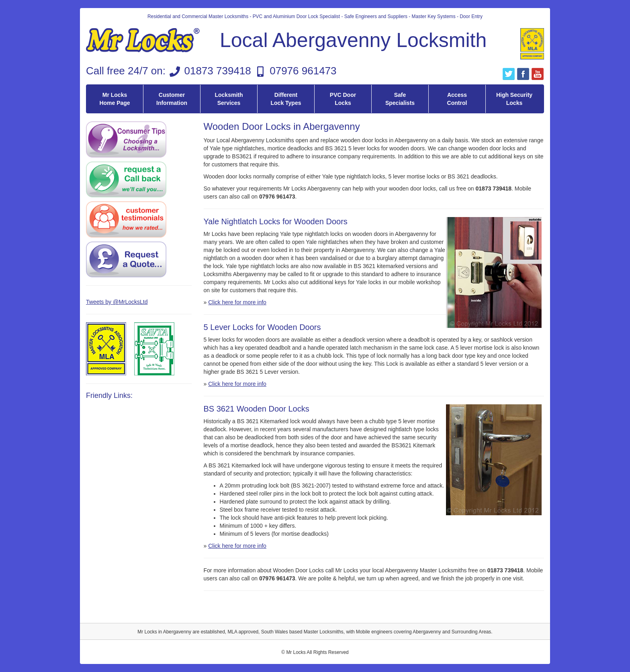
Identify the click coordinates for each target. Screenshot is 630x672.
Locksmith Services (229, 99)
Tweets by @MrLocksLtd (117, 302)
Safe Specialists (400, 99)
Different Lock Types (286, 99)
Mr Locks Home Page (115, 99)
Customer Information (172, 99)
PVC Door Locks (343, 99)
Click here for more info (237, 302)
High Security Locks (514, 99)
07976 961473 (303, 71)
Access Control (457, 99)
